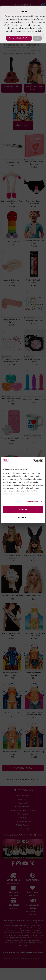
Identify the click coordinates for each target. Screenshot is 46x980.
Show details (33, 501)
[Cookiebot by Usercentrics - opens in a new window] (33, 461)
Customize (23, 517)
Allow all (23, 509)
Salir (37, 38)
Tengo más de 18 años (19, 38)
